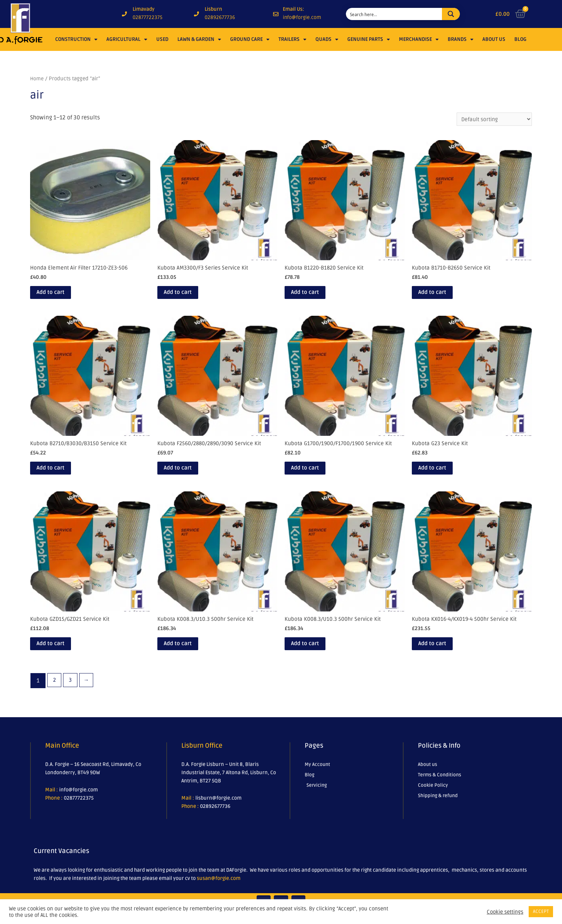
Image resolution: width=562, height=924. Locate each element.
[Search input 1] (394, 14)
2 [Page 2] (55, 692)
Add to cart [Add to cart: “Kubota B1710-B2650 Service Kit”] (441, 296)
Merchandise (419, 39)
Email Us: (294, 9)
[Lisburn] (196, 14)
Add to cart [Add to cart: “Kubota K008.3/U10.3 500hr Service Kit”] (186, 653)
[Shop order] (493, 120)
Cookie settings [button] (505, 912)
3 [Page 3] (72, 692)
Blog (520, 39)
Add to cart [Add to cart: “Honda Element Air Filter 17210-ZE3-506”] (59, 296)
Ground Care (250, 39)
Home (37, 78)
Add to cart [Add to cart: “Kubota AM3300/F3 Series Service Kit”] (186, 296)
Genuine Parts (369, 39)
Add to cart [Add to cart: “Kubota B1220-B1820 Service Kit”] (314, 296)
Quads (327, 39)
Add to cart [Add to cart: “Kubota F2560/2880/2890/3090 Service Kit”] (186, 475)
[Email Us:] (276, 14)
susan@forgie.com (219, 889)
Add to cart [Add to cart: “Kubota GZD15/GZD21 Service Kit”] (59, 653)
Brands (461, 39)
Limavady (144, 9)
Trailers (292, 39)
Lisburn (213, 9)
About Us (494, 39)
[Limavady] (124, 14)
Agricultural (127, 39)
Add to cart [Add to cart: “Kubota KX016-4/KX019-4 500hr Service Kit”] (441, 653)
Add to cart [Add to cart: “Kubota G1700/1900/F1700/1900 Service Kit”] (314, 475)
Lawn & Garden (199, 39)
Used (162, 39)
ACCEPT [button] (541, 911)
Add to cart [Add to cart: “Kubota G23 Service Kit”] (441, 475)
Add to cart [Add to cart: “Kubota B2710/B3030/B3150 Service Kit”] (59, 475)
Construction (76, 39)
